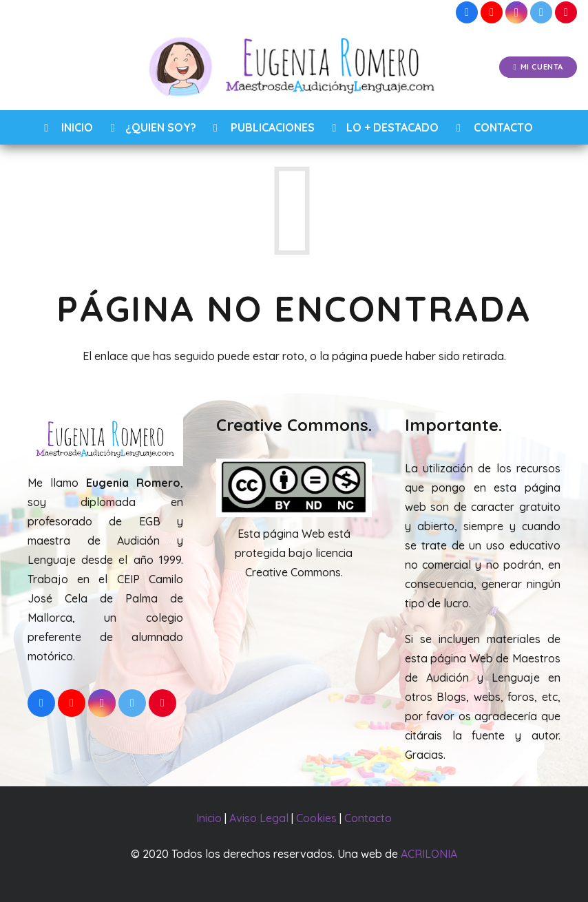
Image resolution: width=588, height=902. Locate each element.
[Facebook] (467, 12)
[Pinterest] (566, 12)
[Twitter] (541, 12)
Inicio (209, 818)
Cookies (316, 818)
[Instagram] (516, 12)
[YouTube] (492, 12)
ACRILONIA (429, 854)
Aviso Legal (259, 818)
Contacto (368, 818)
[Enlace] (294, 67)
